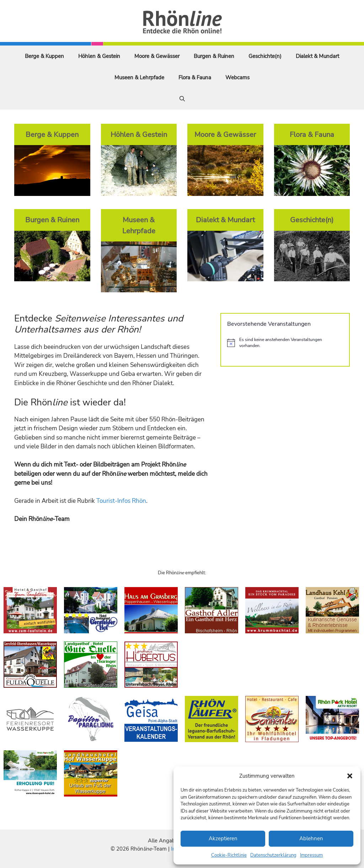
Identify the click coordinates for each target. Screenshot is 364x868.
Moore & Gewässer (157, 56)
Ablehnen (311, 838)
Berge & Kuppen (44, 56)
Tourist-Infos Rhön (121, 501)
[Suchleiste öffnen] (182, 99)
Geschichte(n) (265, 56)
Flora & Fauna (195, 78)
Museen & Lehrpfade (139, 78)
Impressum (311, 855)
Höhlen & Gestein (99, 56)
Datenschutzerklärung (273, 855)
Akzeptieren (223, 838)
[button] (350, 776)
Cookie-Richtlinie (229, 855)
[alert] (285, 343)
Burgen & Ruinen (214, 56)
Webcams (237, 78)
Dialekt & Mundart (317, 56)
